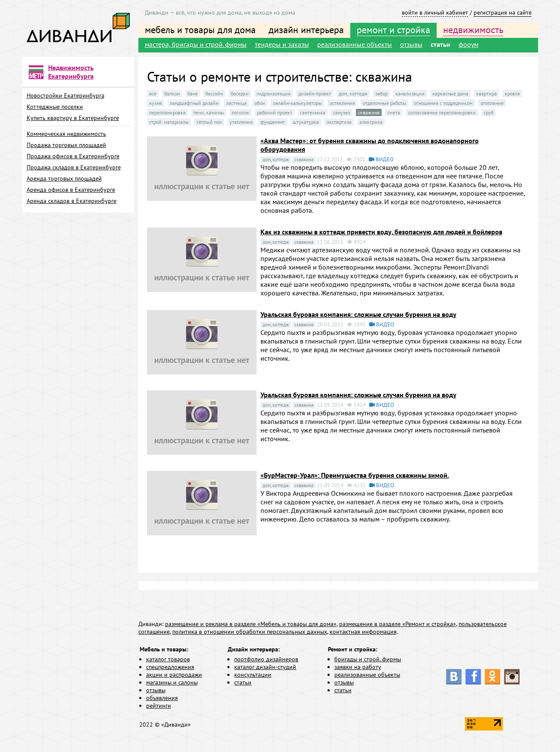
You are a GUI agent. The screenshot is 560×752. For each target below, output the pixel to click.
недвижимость (473, 30)
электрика (371, 122)
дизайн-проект (315, 94)
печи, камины (209, 112)
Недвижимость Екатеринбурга (71, 72)
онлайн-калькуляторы (297, 103)
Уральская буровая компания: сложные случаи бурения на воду (358, 314)
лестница (236, 103)
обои (260, 103)
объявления (162, 698)
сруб (488, 112)
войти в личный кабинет (435, 12)
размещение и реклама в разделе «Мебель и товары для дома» (251, 624)
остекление (342, 103)
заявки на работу (358, 667)
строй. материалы (169, 122)
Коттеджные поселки (55, 107)
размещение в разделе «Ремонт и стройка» (398, 624)
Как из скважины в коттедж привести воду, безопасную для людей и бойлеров (381, 232)
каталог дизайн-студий (265, 667)
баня (193, 94)
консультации (253, 675)
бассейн (214, 94)
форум (468, 44)
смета (394, 112)
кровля (512, 94)
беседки (240, 94)
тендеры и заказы (282, 44)
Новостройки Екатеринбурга (66, 95)
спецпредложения (170, 667)
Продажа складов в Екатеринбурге (74, 167)
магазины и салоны (172, 682)
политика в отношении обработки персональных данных (250, 632)
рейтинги (159, 706)
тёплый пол (209, 122)
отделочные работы (384, 103)
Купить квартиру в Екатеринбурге (73, 118)
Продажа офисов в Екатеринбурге (73, 156)
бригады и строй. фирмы (368, 659)
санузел (342, 112)
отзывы (411, 44)
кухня (156, 103)
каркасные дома (450, 94)
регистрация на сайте (503, 12)
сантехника (313, 112)
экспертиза (339, 122)
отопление (492, 103)
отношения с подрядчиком (443, 103)
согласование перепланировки (442, 112)
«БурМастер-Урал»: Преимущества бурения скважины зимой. (355, 475)
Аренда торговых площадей (64, 178)
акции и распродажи (174, 675)
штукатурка (306, 122)
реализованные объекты (355, 44)
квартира (487, 94)
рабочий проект (275, 112)
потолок (240, 112)
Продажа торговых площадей (66, 145)
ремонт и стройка (393, 30)
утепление (241, 122)
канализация (410, 94)
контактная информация (363, 632)
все (153, 94)
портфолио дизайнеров (266, 659)
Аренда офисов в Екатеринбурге (71, 190)
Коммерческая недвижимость (66, 134)
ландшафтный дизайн (194, 103)
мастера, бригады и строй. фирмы (196, 44)
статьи (441, 44)
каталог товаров (168, 659)
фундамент (273, 122)
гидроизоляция (274, 94)
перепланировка (167, 112)
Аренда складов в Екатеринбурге (72, 201)
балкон (172, 94)
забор (381, 94)
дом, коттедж (353, 94)
